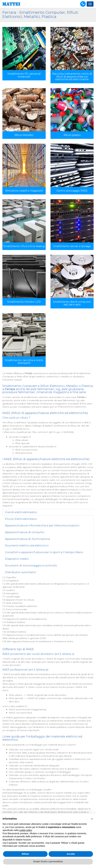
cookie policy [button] (26, 830)
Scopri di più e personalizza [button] (48, 861)
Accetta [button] (71, 854)
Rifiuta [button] (25, 854)
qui (11, 407)
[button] (92, 819)
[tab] (48, 512)
